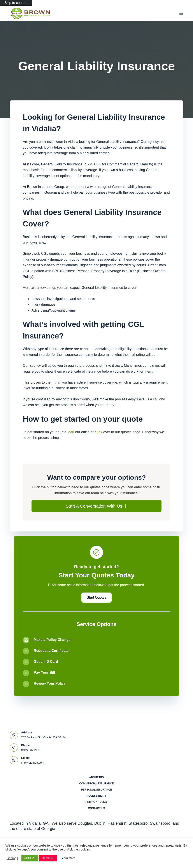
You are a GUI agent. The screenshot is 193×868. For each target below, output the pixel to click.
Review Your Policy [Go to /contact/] (50, 683)
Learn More (68, 858)
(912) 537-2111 (31, 750)
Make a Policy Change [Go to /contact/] (52, 640)
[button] (96, 506)
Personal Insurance (96, 790)
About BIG (96, 777)
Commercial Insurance (96, 784)
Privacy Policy (96, 802)
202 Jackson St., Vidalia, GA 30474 (44, 737)
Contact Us (96, 808)
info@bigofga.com (33, 763)
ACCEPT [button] (30, 858)
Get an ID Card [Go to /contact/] (46, 662)
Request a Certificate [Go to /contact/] (51, 651)
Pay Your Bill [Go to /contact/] (44, 672)
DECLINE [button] (48, 858)
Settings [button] (12, 858)
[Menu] (181, 13)
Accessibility (96, 796)
